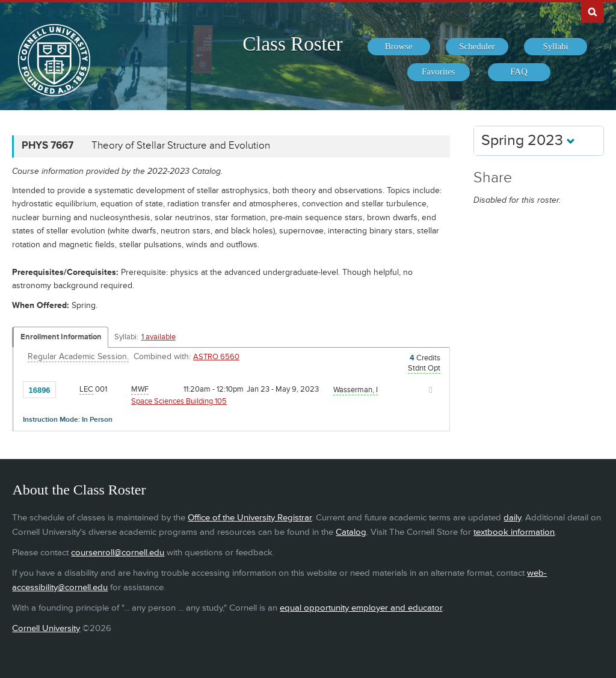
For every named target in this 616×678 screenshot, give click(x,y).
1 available (159, 337)
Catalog (351, 532)
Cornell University (46, 628)
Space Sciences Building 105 (179, 401)
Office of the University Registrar (250, 518)
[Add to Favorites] (68, 389)
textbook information (514, 532)
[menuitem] (399, 47)
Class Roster (292, 44)
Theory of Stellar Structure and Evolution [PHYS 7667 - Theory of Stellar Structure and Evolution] (181, 146)
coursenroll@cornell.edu (118, 553)
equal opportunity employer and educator (361, 608)
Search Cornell (593, 11)
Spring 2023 (528, 140)
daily (512, 518)
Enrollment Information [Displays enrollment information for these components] (61, 337)
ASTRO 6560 (216, 357)
